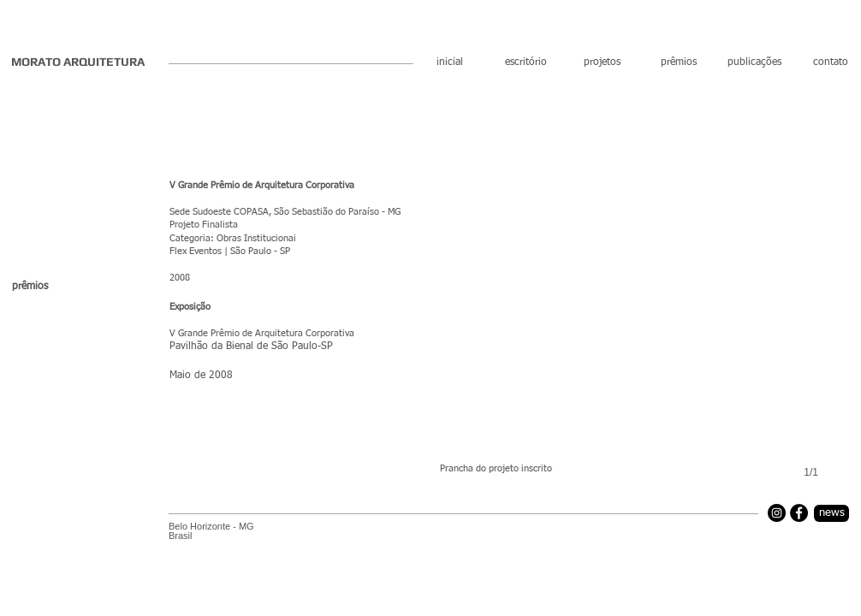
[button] (645, 319)
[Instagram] (777, 513)
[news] (831, 513)
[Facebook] (799, 513)
